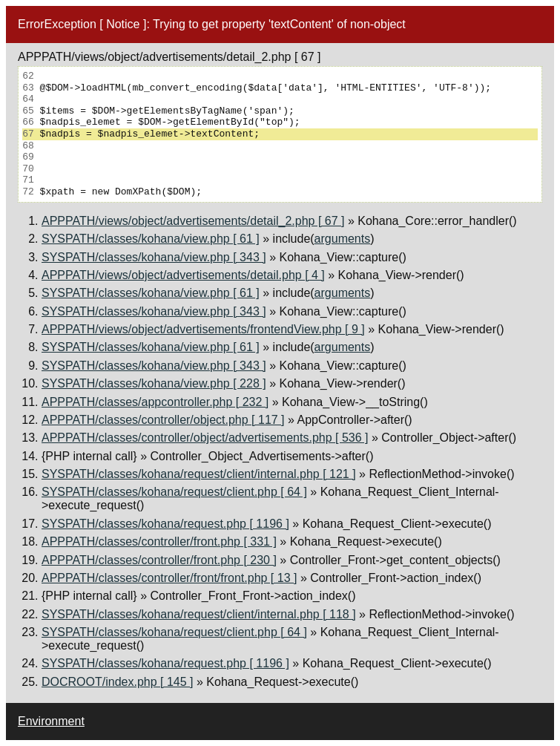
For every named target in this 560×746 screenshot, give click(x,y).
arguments (343, 239)
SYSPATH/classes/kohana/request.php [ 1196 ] (165, 524)
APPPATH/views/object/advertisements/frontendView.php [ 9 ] (203, 329)
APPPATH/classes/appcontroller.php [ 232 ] (155, 402)
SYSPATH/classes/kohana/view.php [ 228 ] (154, 383)
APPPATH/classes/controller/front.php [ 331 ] (159, 541)
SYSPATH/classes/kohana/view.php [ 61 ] (151, 239)
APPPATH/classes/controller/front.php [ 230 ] (159, 560)
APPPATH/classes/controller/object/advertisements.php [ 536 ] (205, 438)
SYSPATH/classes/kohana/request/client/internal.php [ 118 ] (199, 614)
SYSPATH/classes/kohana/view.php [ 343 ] (154, 257)
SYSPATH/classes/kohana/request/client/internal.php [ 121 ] (199, 474)
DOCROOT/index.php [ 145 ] (118, 682)
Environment (51, 721)
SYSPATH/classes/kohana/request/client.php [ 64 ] (174, 492)
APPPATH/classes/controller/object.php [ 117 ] (163, 420)
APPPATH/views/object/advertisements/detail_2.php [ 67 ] (193, 221)
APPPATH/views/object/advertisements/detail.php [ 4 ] (183, 275)
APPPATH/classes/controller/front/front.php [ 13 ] (169, 578)
